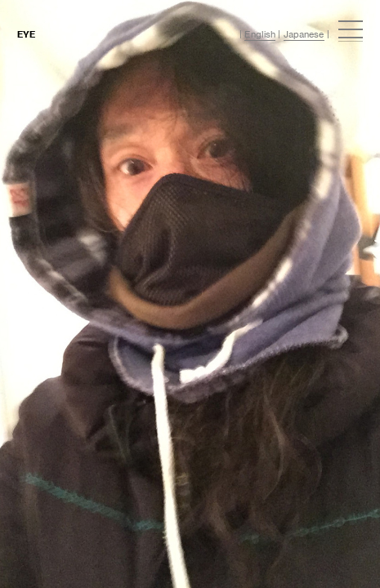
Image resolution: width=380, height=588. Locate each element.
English (260, 34)
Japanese (304, 34)
